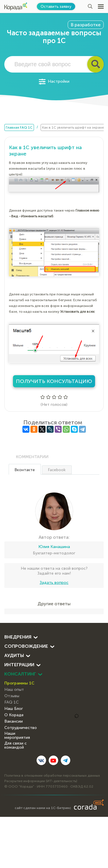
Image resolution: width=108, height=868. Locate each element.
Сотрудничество (21, 728)
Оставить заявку (56, 7)
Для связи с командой (16, 745)
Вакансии (14, 721)
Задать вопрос (54, 583)
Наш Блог (14, 709)
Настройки (54, 82)
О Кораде (14, 715)
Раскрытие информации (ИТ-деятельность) (41, 781)
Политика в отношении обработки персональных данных (52, 776)
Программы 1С (19, 683)
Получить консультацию (54, 381)
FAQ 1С (12, 702)
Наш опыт (14, 690)
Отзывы (12, 696)
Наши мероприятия (17, 736)
